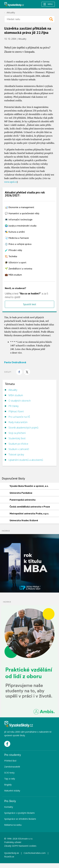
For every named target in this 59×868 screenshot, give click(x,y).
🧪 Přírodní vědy (13, 250)
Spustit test (30, 304)
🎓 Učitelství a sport (16, 262)
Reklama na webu (13, 825)
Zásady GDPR (11, 846)
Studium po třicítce (18, 444)
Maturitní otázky (12, 791)
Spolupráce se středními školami (20, 819)
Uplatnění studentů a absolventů (26, 460)
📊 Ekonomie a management (20, 207)
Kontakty (9, 807)
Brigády (8, 785)
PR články (14, 406)
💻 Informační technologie (19, 219)
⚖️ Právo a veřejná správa (18, 244)
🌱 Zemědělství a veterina (18, 269)
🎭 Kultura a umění (15, 232)
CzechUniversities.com (35, 853)
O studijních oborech (20, 401)
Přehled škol (10, 761)
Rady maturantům (18, 422)
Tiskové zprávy (16, 454)
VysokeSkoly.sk (12, 853)
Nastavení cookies (27, 846)
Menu (48, 4)
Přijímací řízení (16, 411)
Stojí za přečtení (17, 433)
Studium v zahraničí (19, 449)
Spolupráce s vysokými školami (19, 813)
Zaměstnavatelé (12, 767)
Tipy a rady (10, 779)
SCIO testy (9, 773)
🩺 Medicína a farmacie (17, 238)
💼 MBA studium (13, 275)
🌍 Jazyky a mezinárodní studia (21, 226)
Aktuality (11, 12)
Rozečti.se (9, 857)
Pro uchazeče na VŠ (19, 417)
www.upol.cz (11, 182)
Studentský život (17, 438)
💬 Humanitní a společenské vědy (22, 213)
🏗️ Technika (11, 256)
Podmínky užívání (13, 842)
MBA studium (16, 395)
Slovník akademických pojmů (23, 428)
